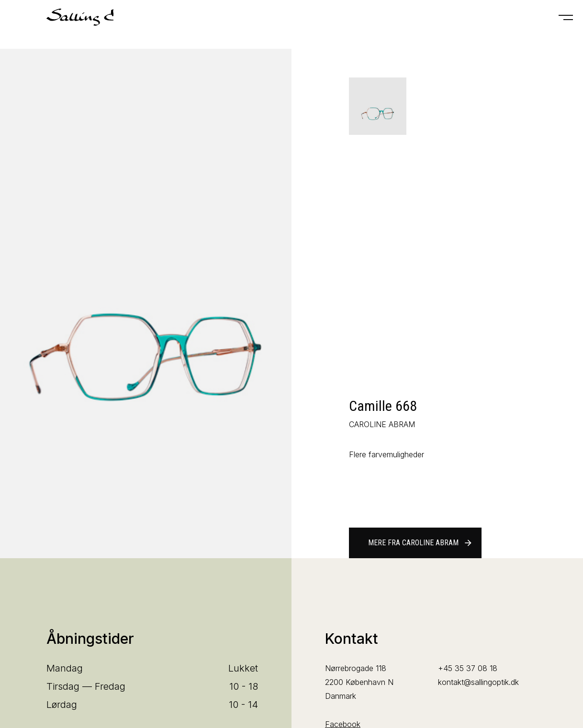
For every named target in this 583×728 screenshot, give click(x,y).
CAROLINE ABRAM (382, 424)
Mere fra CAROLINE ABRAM (420, 543)
